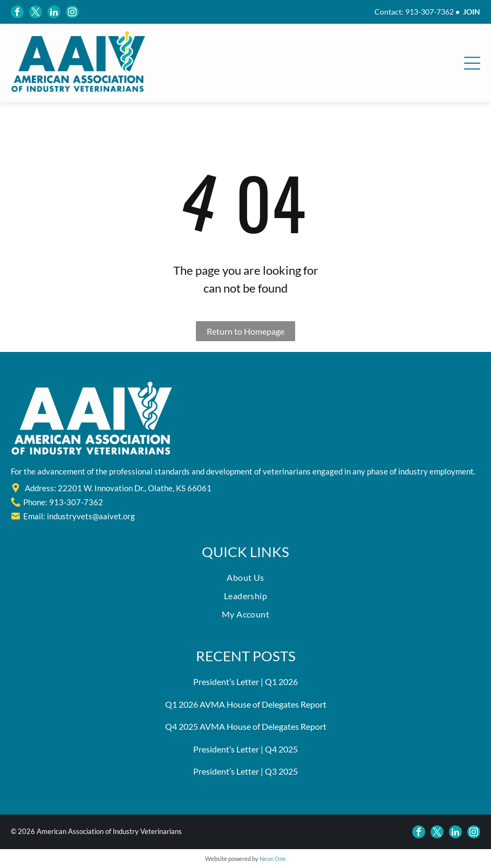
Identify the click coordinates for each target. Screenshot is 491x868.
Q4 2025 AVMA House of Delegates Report (246, 726)
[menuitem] (245, 580)
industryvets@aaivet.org (91, 516)
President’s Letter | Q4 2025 (245, 749)
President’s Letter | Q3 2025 (245, 771)
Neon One (273, 859)
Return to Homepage (245, 331)
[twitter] (36, 12)
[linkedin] (54, 12)
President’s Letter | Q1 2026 (245, 681)
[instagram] (72, 12)
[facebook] (17, 12)
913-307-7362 (429, 12)
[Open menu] (472, 63)
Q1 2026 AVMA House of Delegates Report (246, 704)
